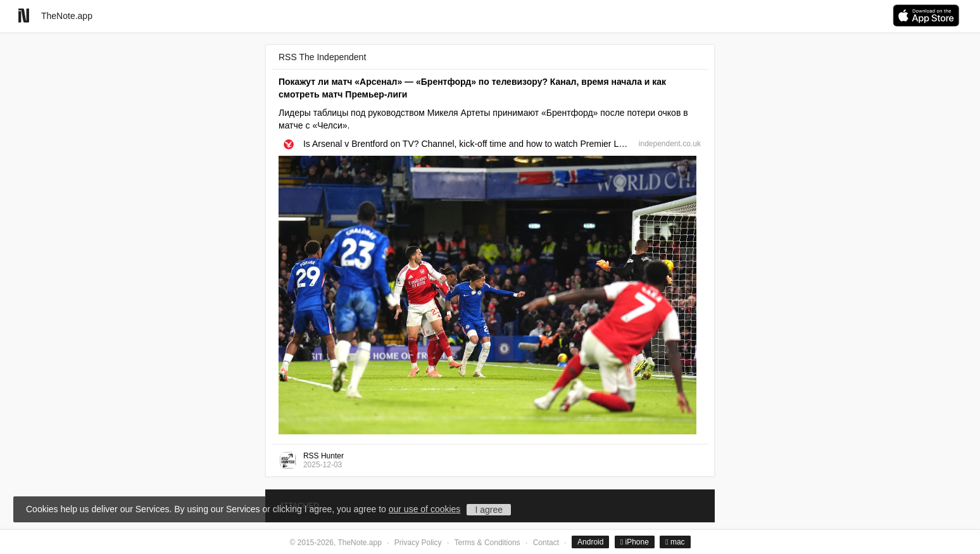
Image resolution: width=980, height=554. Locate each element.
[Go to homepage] (24, 16)
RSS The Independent (322, 57)
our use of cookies (425, 509)
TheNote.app (67, 16)
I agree (489, 510)
